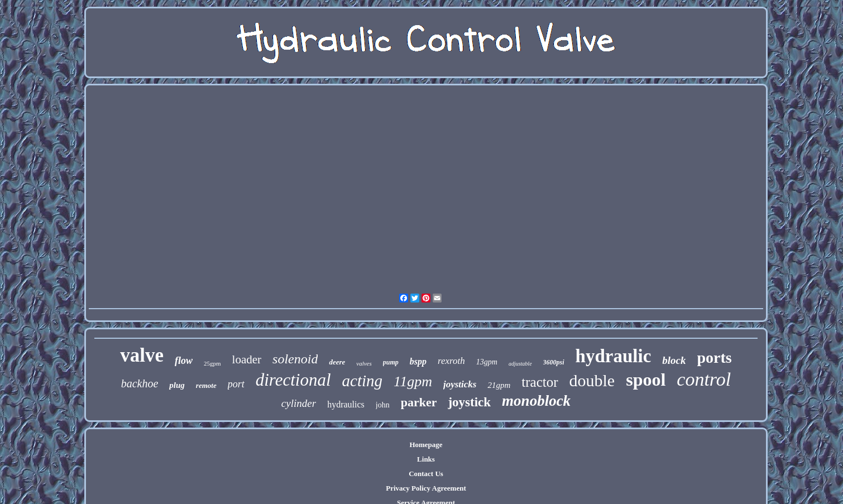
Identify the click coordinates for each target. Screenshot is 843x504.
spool (646, 380)
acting (363, 381)
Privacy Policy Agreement (426, 488)
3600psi (554, 362)
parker (419, 402)
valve (142, 355)
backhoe (140, 383)
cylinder (299, 403)
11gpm (413, 381)
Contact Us (426, 474)
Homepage (426, 445)
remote (206, 385)
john (383, 405)
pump (391, 362)
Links (426, 459)
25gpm (212, 363)
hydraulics (346, 404)
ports (715, 357)
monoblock (536, 401)
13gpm (487, 362)
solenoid (295, 359)
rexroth (451, 361)
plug (177, 385)
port (236, 384)
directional (293, 380)
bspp (418, 361)
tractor (540, 382)
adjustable (520, 364)
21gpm (499, 385)
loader (247, 359)
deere (337, 362)
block (674, 360)
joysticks (460, 384)
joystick (469, 402)
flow (184, 361)
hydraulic (614, 356)
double (592, 380)
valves (364, 363)
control (704, 379)
